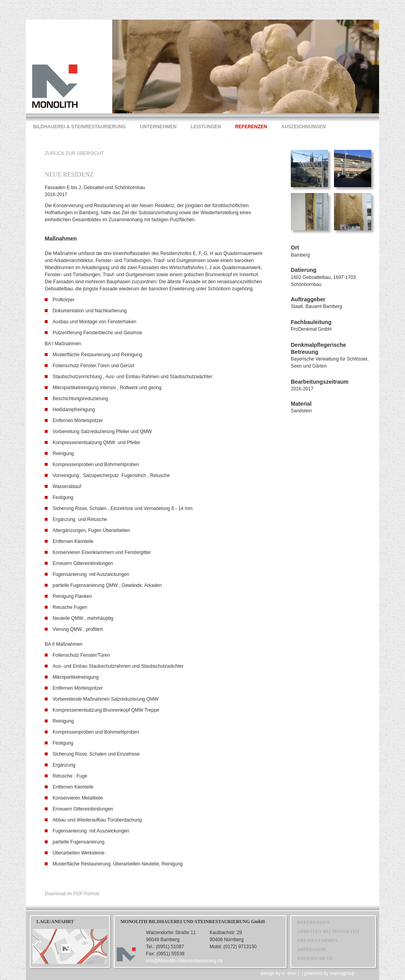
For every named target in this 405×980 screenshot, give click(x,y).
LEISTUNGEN (206, 127)
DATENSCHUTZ (315, 958)
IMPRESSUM (311, 949)
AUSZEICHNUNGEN (304, 127)
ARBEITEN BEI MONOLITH (328, 931)
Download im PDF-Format (72, 894)
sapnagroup (342, 973)
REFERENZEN (251, 127)
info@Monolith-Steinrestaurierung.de (184, 961)
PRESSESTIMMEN (317, 940)
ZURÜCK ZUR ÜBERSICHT (74, 153)
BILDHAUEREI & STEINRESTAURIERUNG (79, 127)
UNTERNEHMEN (158, 127)
